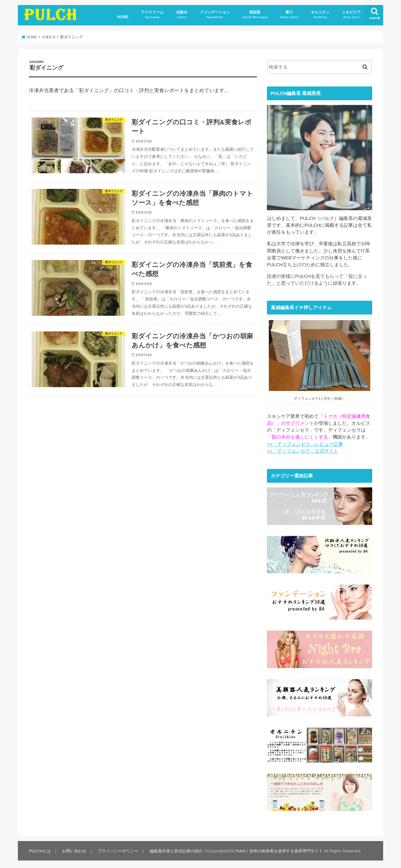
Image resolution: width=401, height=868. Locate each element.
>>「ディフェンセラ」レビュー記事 (305, 444)
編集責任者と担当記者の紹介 (175, 848)
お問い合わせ (74, 848)
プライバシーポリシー (117, 848)
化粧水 (182, 15)
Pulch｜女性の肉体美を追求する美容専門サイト (277, 848)
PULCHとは (40, 848)
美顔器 (255, 15)
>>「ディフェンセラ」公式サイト (302, 451)
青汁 (289, 15)
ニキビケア (351, 15)
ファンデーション (215, 15)
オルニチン (320, 15)
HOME (123, 17)
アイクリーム (152, 15)
